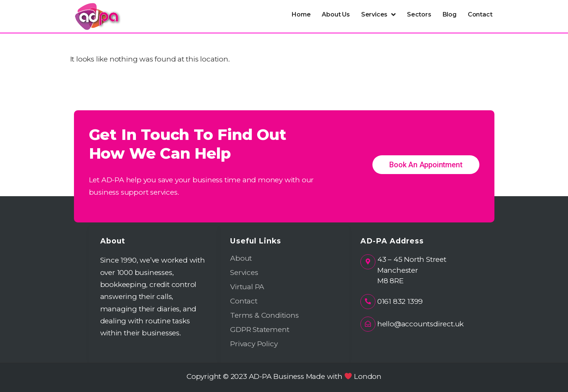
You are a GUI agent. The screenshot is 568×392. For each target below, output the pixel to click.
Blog (450, 14)
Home (301, 14)
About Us (336, 14)
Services (378, 15)
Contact (480, 14)
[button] (378, 15)
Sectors (419, 14)
